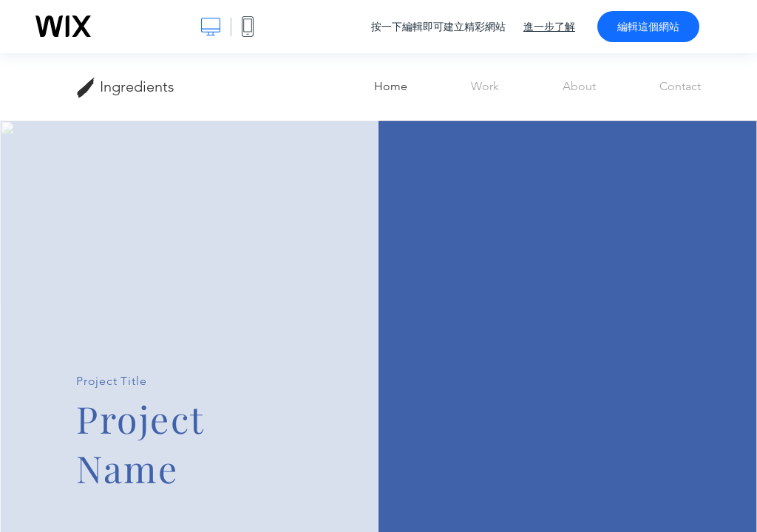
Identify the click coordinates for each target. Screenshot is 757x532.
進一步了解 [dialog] (549, 27)
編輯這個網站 (648, 27)
